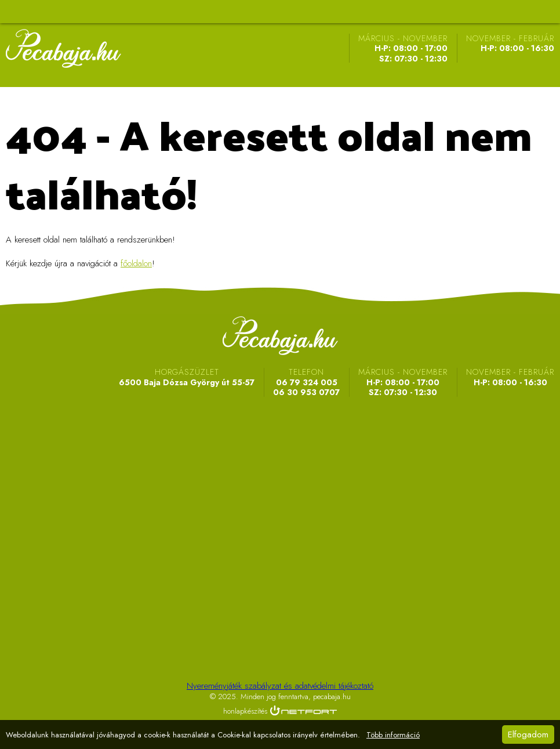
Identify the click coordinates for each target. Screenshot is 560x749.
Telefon (517, 12)
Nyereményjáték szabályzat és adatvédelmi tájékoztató (280, 686)
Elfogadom (528, 734)
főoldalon (136, 263)
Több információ (393, 735)
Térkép (488, 12)
